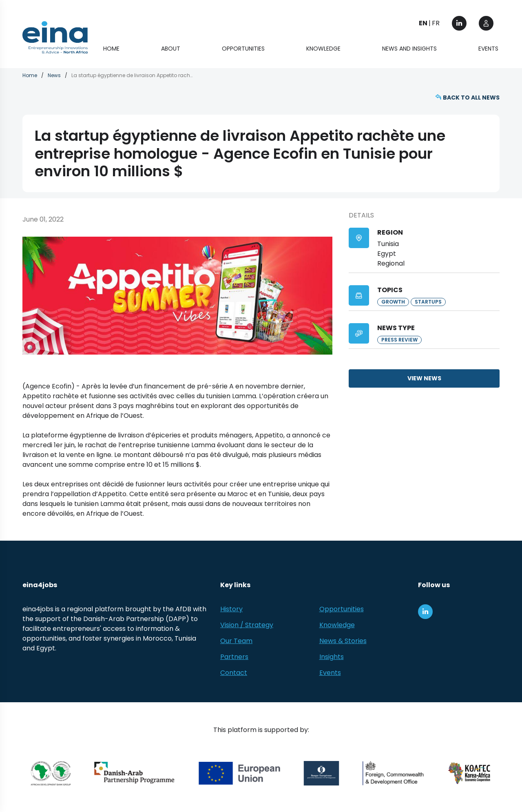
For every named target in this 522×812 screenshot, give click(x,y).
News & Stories (343, 641)
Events (488, 49)
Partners (234, 657)
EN (423, 23)
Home (111, 49)
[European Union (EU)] (240, 774)
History (231, 609)
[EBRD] (322, 774)
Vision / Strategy (247, 625)
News (54, 76)
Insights (332, 657)
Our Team (236, 641)
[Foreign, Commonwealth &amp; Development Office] (393, 774)
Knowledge (323, 49)
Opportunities (243, 49)
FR (436, 23)
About (171, 49)
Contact (234, 673)
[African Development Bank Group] (51, 774)
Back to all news (471, 98)
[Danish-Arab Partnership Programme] (135, 774)
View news (424, 379)
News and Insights (409, 49)
